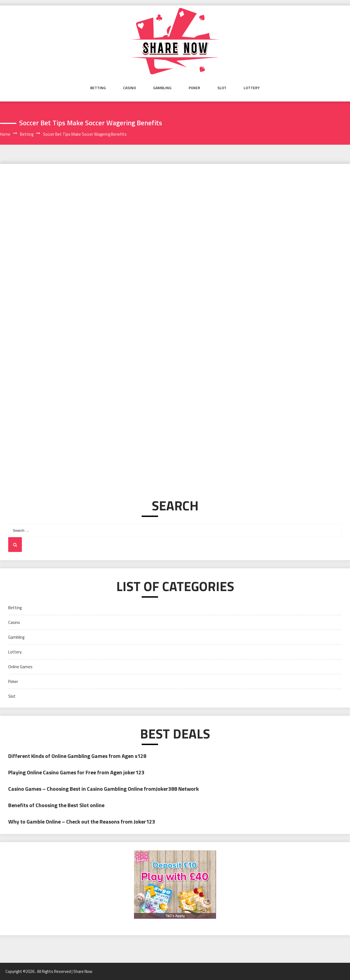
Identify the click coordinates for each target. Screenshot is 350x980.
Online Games (20, 667)
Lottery (252, 88)
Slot (222, 88)
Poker (194, 88)
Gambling (162, 88)
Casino (129, 88)
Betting (98, 88)
